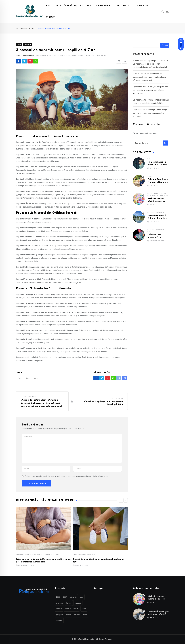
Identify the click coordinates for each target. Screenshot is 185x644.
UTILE (117, 6)
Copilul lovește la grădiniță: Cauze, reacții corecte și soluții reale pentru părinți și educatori (150, 113)
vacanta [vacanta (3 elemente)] (68, 621)
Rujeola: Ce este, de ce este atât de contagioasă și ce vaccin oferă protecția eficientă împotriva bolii (149, 77)
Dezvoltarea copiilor (157, 193)
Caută (165, 45)
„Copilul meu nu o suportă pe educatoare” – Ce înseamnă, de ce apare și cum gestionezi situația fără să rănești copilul (151, 64)
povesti (37, 378)
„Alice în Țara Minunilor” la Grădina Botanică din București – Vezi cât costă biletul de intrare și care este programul (41, 403)
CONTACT (50, 17)
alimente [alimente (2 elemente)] (76, 597)
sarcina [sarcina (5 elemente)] (79, 615)
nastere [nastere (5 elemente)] (60, 609)
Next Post (116, 399)
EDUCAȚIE (128, 6)
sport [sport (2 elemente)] (59, 621)
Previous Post (30, 397)
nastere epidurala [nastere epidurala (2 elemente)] (73, 609)
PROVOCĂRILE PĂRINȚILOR (68, 6)
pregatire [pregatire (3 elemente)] (60, 615)
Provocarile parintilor (44, 555)
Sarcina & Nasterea (25, 555)
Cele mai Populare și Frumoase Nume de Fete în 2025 (158, 182)
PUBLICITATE (142, 6)
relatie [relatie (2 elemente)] (70, 615)
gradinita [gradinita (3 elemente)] (80, 603)
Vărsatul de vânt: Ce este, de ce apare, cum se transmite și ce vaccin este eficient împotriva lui (151, 90)
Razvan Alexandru (26, 55)
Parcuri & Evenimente (157, 212)
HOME (48, 6)
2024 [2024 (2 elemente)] (66, 597)
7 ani (20, 378)
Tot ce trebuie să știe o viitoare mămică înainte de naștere (158, 614)
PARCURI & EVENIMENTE (99, 6)
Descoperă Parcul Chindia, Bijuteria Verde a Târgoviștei (158, 218)
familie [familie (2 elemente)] (70, 603)
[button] (121, 501)
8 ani (28, 378)
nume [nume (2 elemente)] (86, 609)
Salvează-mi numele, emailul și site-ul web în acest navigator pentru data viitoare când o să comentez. (67, 477)
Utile (57, 555)
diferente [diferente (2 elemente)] (60, 603)
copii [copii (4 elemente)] (85, 597)
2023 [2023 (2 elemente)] (59, 597)
